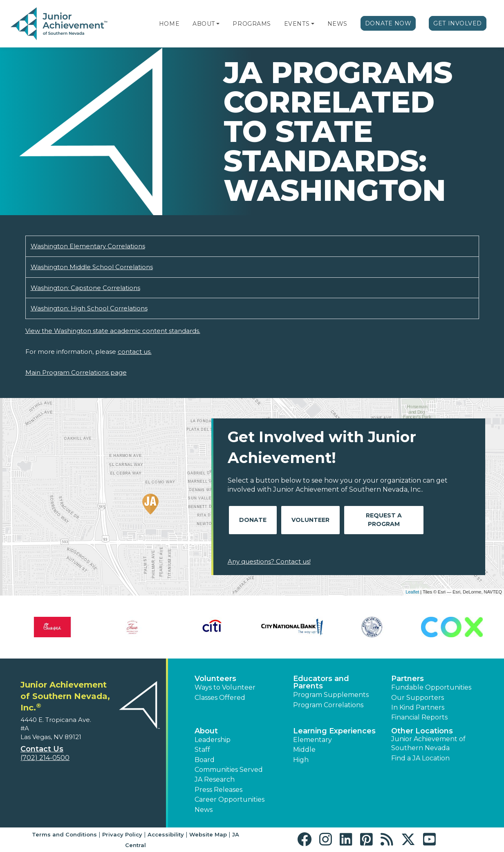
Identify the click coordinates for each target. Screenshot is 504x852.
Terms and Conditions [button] (64, 834)
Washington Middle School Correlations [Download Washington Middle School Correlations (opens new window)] (92, 267)
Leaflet (412, 592)
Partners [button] (408, 679)
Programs (252, 24)
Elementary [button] (312, 740)
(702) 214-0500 (45, 758)
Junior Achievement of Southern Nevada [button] (428, 743)
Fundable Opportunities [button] (431, 687)
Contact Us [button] (42, 749)
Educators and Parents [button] (321, 682)
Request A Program (384, 520)
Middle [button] (304, 750)
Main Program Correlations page (76, 372)
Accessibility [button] (166, 834)
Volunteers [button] (215, 679)
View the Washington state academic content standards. (113, 331)
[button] (218, 24)
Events (297, 24)
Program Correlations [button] (328, 705)
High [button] (301, 760)
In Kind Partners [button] (418, 707)
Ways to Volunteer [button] (225, 687)
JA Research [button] (215, 779)
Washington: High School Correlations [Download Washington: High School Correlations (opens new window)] (89, 308)
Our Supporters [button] (418, 698)
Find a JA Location (420, 758)
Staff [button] (202, 750)
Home (169, 24)
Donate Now (388, 23)
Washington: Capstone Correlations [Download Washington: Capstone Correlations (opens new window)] (85, 288)
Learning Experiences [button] (334, 731)
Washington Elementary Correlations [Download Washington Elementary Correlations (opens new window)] (88, 246)
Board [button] (205, 760)
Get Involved (458, 23)
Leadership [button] (213, 740)
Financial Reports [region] (419, 717)
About (204, 24)
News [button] (204, 810)
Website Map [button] (208, 834)
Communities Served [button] (229, 770)
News (337, 24)
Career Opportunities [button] (230, 799)
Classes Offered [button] (220, 698)
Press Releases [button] (218, 790)
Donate (253, 520)
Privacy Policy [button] (122, 834)
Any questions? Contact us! (269, 561)
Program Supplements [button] (331, 695)
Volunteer (310, 520)
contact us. (135, 352)
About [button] (206, 731)
